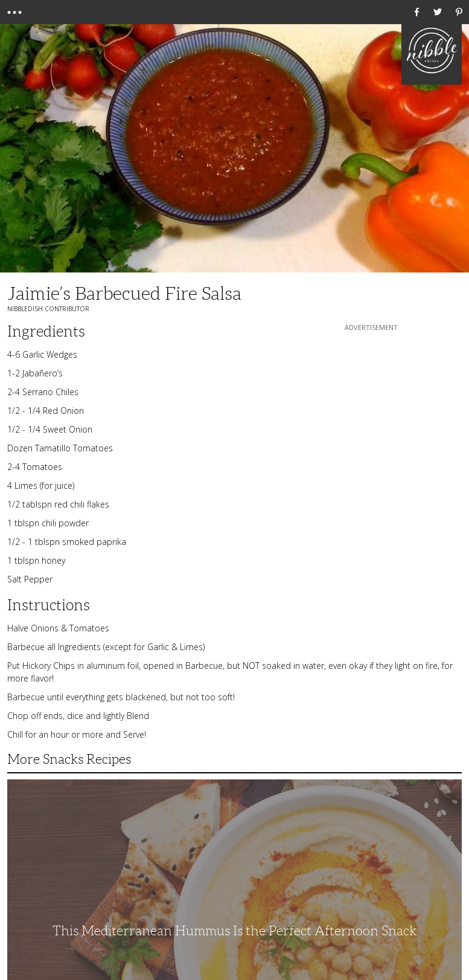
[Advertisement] (371, 409)
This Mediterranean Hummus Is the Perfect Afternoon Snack (235, 931)
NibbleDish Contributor (48, 309)
